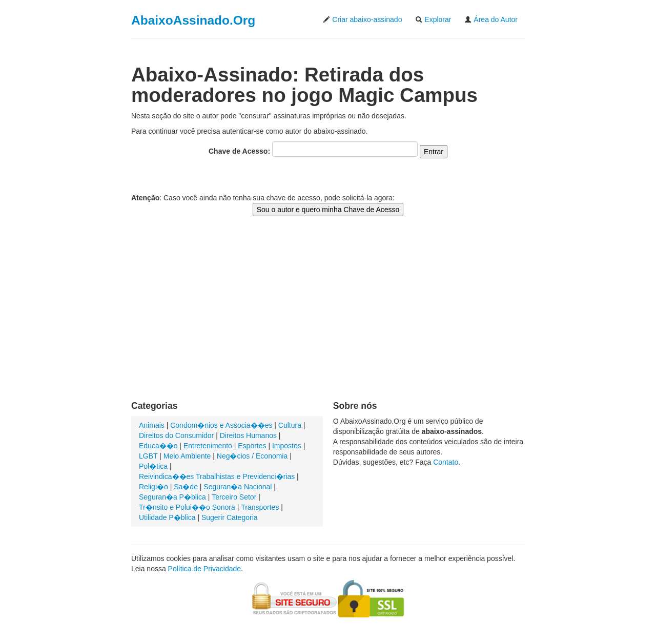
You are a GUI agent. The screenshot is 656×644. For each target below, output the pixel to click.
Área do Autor (491, 19)
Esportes (252, 446)
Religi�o (153, 487)
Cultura (290, 425)
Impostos (287, 446)
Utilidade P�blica (167, 517)
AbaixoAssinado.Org (193, 20)
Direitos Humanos (248, 435)
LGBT (148, 456)
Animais (152, 425)
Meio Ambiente (187, 456)
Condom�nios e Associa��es (221, 425)
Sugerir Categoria (230, 517)
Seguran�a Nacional (238, 487)
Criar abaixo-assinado (362, 19)
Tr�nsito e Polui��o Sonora (187, 507)
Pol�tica (153, 466)
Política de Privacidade (204, 569)
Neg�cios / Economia (252, 456)
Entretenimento (208, 446)
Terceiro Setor (234, 497)
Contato (446, 462)
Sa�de (186, 487)
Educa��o (158, 446)
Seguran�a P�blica (172, 497)
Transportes (260, 507)
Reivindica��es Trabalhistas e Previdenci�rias (217, 476)
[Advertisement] (328, 319)
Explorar (433, 19)
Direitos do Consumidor (176, 435)
